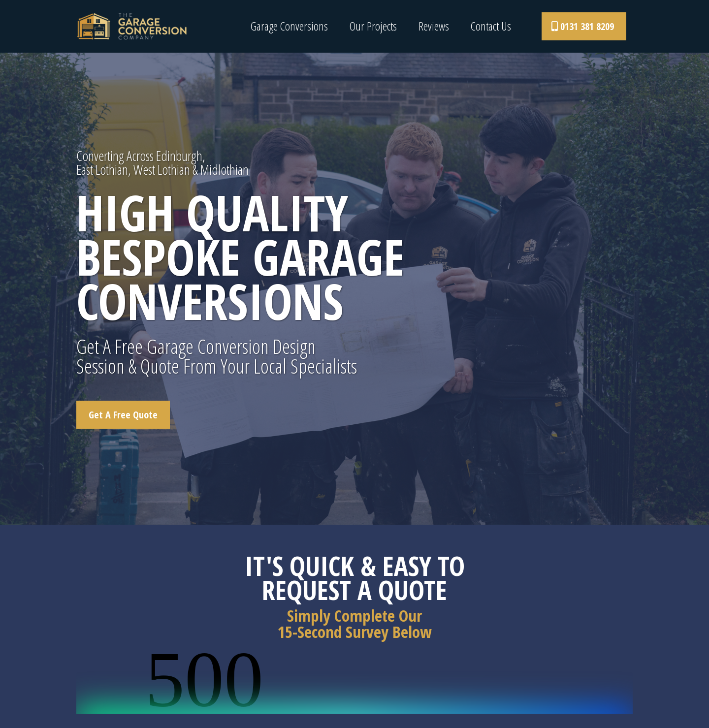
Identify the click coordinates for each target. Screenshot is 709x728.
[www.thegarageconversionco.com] (132, 26)
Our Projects (373, 26)
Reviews (434, 26)
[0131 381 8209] (584, 26)
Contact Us (491, 26)
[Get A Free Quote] (123, 415)
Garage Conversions (289, 26)
